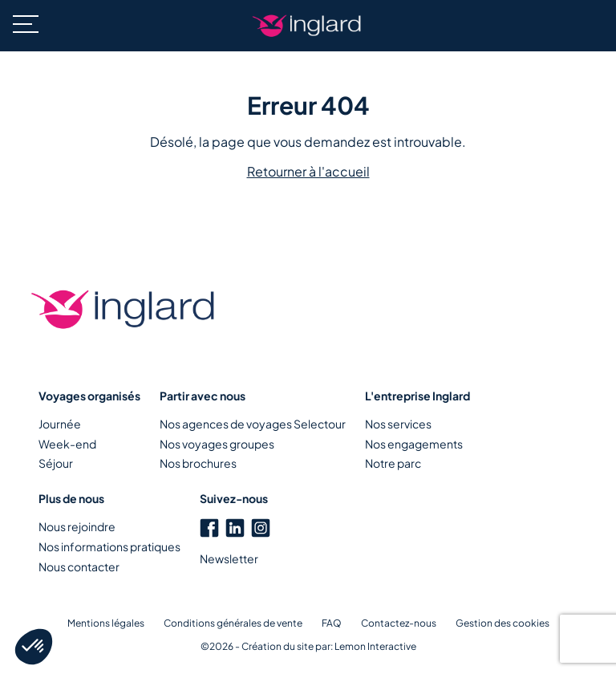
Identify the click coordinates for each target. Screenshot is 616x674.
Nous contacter (79, 566)
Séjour (56, 463)
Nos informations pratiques (109, 546)
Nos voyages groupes (217, 444)
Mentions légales (106, 623)
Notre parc (393, 463)
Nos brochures (198, 463)
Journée (60, 424)
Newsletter (229, 558)
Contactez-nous (399, 623)
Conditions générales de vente (233, 623)
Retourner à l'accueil (308, 171)
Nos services (398, 424)
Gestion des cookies (503, 623)
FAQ (332, 623)
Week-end (67, 444)
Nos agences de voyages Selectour (253, 424)
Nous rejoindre (77, 526)
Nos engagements (414, 444)
